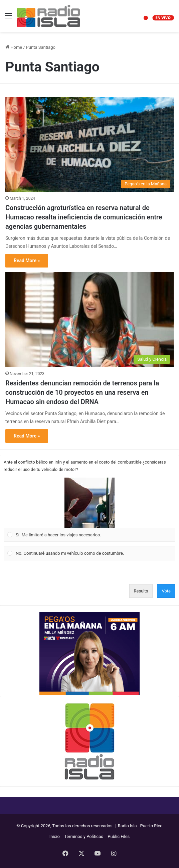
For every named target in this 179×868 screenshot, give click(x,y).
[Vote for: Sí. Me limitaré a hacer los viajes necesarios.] (90, 510)
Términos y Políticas (84, 836)
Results (141, 591)
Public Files (119, 836)
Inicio (55, 836)
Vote (166, 591)
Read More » (27, 261)
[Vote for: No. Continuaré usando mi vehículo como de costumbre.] (90, 553)
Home (14, 47)
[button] (89, 503)
